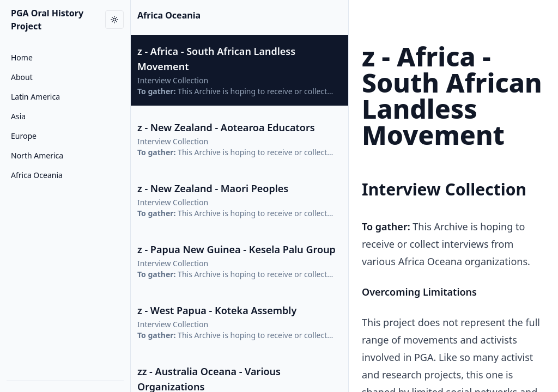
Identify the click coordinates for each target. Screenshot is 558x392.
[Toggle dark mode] (114, 20)
